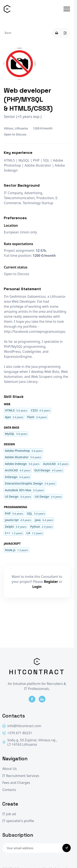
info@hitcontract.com (22, 726)
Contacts (9, 790)
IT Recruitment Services (21, 776)
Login (37, 587)
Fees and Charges (16, 783)
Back (8, 33)
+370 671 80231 (17, 733)
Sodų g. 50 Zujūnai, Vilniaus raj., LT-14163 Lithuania (30, 742)
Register (51, 582)
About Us (10, 769)
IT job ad (9, 814)
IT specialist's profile (18, 821)
